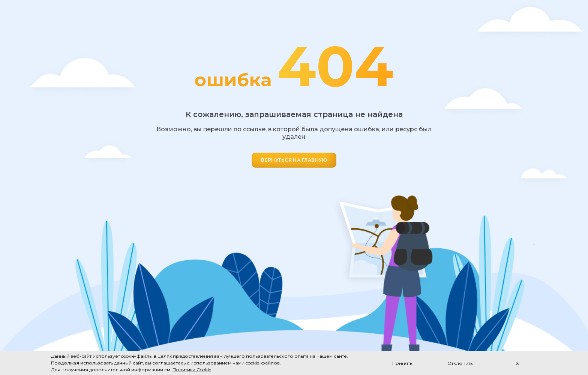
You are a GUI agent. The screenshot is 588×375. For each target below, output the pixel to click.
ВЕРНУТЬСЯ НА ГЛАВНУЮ (294, 160)
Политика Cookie (192, 370)
